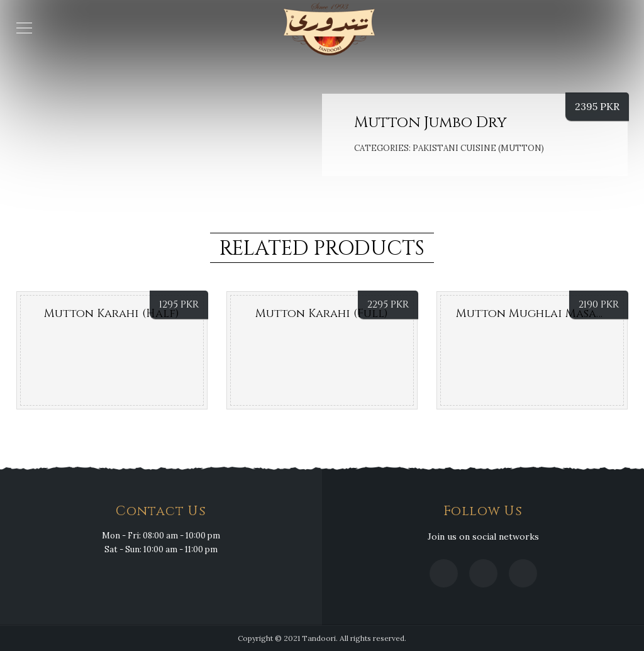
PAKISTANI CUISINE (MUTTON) (478, 148)
